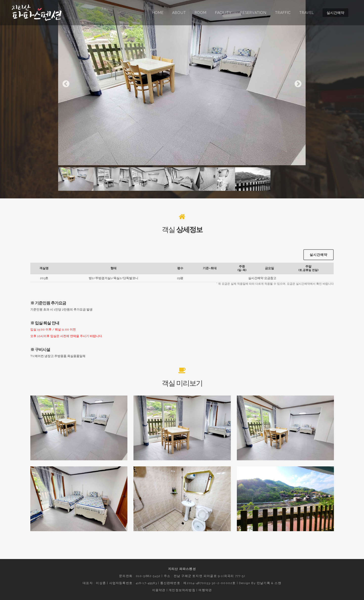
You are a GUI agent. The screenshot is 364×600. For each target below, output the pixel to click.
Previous (66, 84)
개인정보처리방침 (182, 590)
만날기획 (264, 583)
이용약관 (159, 590)
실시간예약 (335, 13)
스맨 (278, 583)
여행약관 (205, 590)
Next (298, 84)
